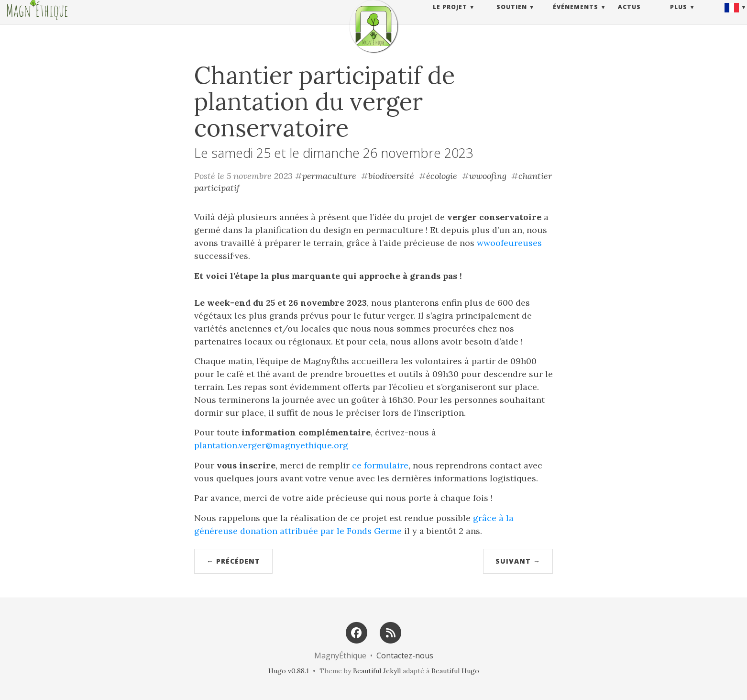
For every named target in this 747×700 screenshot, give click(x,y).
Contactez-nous (405, 656)
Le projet (450, 17)
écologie (442, 176)
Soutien (512, 17)
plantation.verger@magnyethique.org (271, 445)
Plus (679, 17)
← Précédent (233, 561)
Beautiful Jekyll (377, 671)
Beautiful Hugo (455, 671)
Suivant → (518, 561)
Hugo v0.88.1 (289, 671)
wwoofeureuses (509, 243)
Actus (629, 17)
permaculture (329, 176)
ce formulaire (380, 465)
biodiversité (391, 176)
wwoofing (488, 176)
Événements (576, 17)
